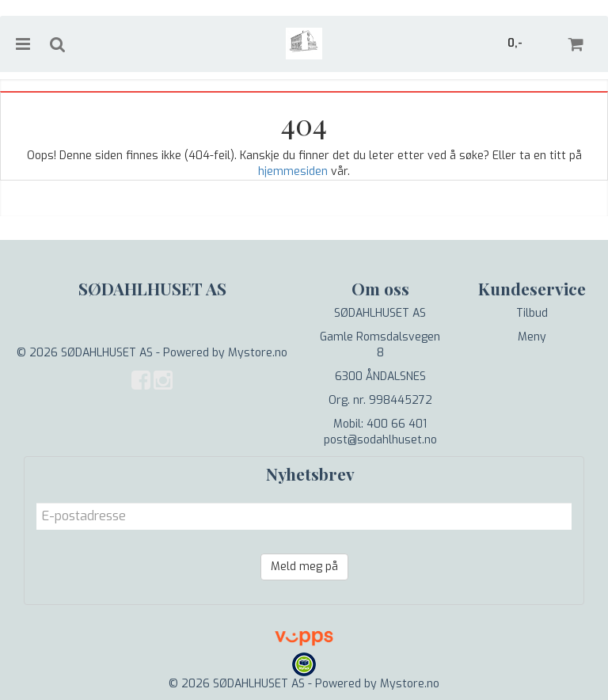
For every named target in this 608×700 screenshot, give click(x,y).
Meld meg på (304, 567)
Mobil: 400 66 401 (380, 424)
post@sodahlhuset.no (380, 440)
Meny (532, 337)
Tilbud (532, 313)
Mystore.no (258, 353)
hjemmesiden (293, 171)
